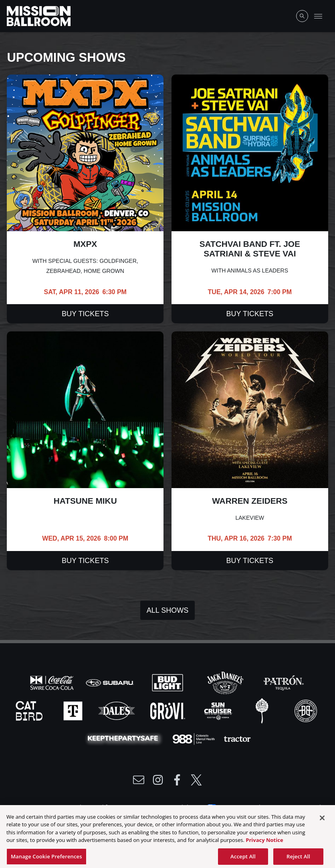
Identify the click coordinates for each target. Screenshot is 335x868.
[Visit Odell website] (263, 710)
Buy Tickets (85, 314)
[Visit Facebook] (177, 780)
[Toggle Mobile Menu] (318, 16)
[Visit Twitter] (196, 780)
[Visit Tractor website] (237, 738)
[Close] (322, 822)
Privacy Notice (264, 844)
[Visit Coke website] (53, 682)
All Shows (167, 610)
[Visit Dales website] (117, 710)
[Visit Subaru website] (111, 682)
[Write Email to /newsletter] (139, 780)
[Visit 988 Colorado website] (194, 738)
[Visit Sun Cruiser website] (219, 710)
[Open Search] (302, 16)
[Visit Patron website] (283, 682)
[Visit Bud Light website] (168, 682)
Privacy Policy (70, 807)
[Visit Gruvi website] (169, 710)
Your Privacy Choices (248, 807)
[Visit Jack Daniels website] (226, 682)
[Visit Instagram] (158, 780)
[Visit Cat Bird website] (30, 710)
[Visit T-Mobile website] (74, 710)
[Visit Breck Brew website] (306, 710)
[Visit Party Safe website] (125, 738)
